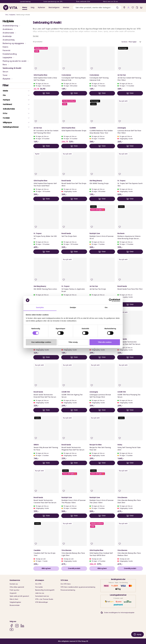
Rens (6, 65)
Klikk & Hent (14, 599)
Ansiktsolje (7, 36)
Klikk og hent (46, 568)
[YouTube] (12, 629)
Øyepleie (8, 79)
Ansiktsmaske (9, 33)
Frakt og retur (15, 590)
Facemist (6, 50)
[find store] (124, 8)
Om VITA (38, 584)
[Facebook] (12, 626)
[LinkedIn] (22, 626)
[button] (117, 8)
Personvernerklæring (68, 590)
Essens (5, 47)
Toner (6, 75)
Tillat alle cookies (105, 342)
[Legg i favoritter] (36, 68)
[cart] (141, 8)
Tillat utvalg (73, 342)
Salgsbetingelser (15, 602)
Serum (5, 72)
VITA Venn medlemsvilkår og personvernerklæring (78, 587)
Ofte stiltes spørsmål (17, 587)
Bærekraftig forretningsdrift (45, 590)
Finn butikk (39, 587)
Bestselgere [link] (54, 8)
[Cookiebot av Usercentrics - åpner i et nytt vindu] (111, 300)
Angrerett (13, 593)
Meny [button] (25, 8)
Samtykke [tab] (40, 308)
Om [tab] (106, 308)
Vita (7, 15)
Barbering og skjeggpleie (14, 43)
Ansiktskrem (9, 29)
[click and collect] (137, 8)
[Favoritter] (133, 8)
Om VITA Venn (66, 584)
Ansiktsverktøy (9, 40)
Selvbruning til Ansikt (23, 15)
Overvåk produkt (74, 568)
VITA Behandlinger (42, 602)
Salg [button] (33, 8)
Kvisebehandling (10, 54)
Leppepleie (9, 58)
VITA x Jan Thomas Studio (44, 599)
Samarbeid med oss (42, 596)
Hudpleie (12, 15)
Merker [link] (66, 8)
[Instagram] (17, 626)
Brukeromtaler (15, 605)
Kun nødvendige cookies (41, 342)
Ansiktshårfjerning (11, 26)
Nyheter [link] (42, 8)
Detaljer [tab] (73, 308)
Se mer (36, 36)
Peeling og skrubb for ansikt (16, 61)
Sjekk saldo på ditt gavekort (19, 596)
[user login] (129, 8)
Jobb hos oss (40, 593)
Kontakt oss (14, 584)
